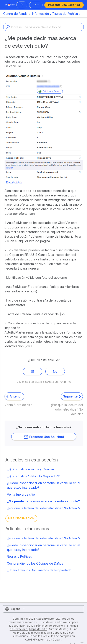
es (34, 5)
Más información (21, 518)
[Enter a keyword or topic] (43, 27)
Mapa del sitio (38, 629)
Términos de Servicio (50, 626)
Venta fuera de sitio (21, 494)
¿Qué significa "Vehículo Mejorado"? (33, 476)
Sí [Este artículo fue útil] (32, 371)
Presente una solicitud (64, 5)
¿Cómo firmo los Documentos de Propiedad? (39, 570)
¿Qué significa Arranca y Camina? (31, 469)
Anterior (14, 396)
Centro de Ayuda (15, 14)
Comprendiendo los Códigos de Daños (35, 563)
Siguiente (72, 396)
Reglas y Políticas (19, 556)
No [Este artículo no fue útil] (55, 371)
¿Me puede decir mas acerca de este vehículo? (43, 501)
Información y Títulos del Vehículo (56, 14)
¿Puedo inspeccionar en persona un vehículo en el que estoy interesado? (43, 485)
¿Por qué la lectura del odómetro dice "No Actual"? (44, 508)
